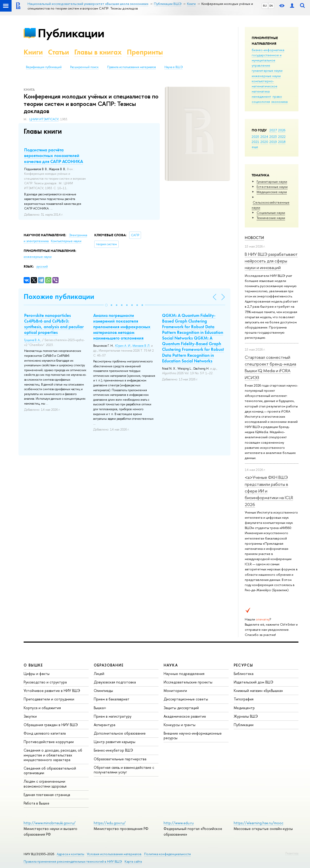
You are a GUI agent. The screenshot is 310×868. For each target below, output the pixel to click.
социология (261, 102)
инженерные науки (266, 76)
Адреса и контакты (71, 854)
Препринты (145, 52)
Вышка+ (100, 708)
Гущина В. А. (32, 340)
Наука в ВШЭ (173, 67)
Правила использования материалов (131, 67)
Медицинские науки (272, 192)
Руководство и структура (45, 682)
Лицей (99, 674)
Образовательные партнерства (120, 759)
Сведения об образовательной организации (50, 770)
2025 (255, 136)
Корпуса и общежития (42, 708)
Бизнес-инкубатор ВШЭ (113, 750)
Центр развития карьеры (115, 742)
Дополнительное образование (120, 733)
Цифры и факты (37, 674)
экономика (279, 102)
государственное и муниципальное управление (267, 60)
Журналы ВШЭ (246, 716)
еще (255, 147)
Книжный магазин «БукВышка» (258, 691)
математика (261, 91)
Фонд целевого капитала (45, 733)
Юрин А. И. (123, 346)
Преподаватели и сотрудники (49, 699)
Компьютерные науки (66, 241)
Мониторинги (175, 691)
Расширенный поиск (84, 67)
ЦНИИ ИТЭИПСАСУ (44, 119)
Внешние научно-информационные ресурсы (193, 735)
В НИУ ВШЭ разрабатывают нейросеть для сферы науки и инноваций (271, 261)
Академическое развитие (185, 716)
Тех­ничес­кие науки (271, 218)
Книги (33, 52)
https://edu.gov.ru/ (110, 823)
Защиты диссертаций (181, 708)
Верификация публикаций (44, 67)
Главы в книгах (98, 52)
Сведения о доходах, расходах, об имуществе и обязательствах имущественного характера (53, 755)
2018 (282, 142)
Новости (254, 238)
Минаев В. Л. (141, 346)
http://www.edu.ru (179, 823)
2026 (282, 130)
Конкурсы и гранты (180, 725)
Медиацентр (244, 708)
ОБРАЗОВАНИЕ (109, 665)
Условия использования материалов (114, 854)
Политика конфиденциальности (167, 854)
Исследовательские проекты (188, 682)
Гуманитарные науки (272, 181)
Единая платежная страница (47, 795)
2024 (264, 136)
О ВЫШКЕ (33, 665)
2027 (273, 130)
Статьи (59, 52)
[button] (106, 305)
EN (271, 6)
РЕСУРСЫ (243, 665)
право (277, 96)
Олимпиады (103, 691)
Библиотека (244, 674)
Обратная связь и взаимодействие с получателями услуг (124, 770)
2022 (282, 136)
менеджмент (261, 96)
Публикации (71, 33)
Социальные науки (271, 213)
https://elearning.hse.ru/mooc (259, 823)
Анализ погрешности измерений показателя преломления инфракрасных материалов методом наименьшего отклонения (122, 327)
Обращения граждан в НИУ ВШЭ (51, 725)
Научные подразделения (184, 674)
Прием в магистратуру (113, 716)
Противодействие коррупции (49, 742)
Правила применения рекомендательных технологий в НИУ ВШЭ (73, 861)
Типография (244, 699)
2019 (273, 142)
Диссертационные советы (186, 699)
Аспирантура (105, 725)
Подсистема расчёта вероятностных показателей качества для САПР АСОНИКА (54, 156)
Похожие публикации (59, 296)
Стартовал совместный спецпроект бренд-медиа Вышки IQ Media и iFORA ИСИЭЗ (270, 367)
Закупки (30, 716)
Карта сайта (133, 861)
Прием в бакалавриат (112, 699)
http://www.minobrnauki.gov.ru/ (50, 823)
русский (42, 267)
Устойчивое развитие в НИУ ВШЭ (52, 691)
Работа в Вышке (36, 803)
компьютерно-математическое (265, 84)
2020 (264, 142)
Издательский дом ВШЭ (253, 682)
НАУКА (171, 665)
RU (265, 6)
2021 (255, 142)
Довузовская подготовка (115, 682)
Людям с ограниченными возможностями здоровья (45, 784)
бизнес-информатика (268, 50)
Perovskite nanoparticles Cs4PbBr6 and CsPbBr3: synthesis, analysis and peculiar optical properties (54, 324)
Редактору (292, 853)
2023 (273, 136)
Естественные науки (272, 187)
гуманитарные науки (267, 70)
